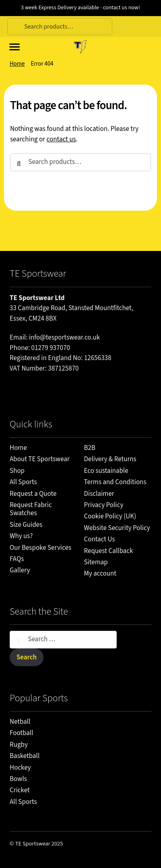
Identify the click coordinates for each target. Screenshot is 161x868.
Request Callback (109, 551)
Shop (17, 471)
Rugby (19, 745)
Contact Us (100, 539)
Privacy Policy (104, 505)
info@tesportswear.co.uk (64, 338)
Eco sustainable (106, 471)
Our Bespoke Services (40, 548)
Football (21, 733)
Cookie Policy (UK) (110, 516)
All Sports (23, 482)
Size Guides (26, 525)
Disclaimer (99, 494)
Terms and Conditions (115, 482)
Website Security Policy (117, 528)
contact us (61, 139)
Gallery (20, 570)
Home (17, 64)
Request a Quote (33, 494)
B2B (90, 448)
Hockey (20, 768)
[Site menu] (13, 46)
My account (100, 574)
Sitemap (96, 562)
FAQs (17, 559)
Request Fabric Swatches (31, 509)
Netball (20, 722)
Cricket (20, 790)
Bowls (18, 779)
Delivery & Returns (110, 459)
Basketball (25, 756)
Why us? (21, 536)
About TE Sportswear (40, 459)
